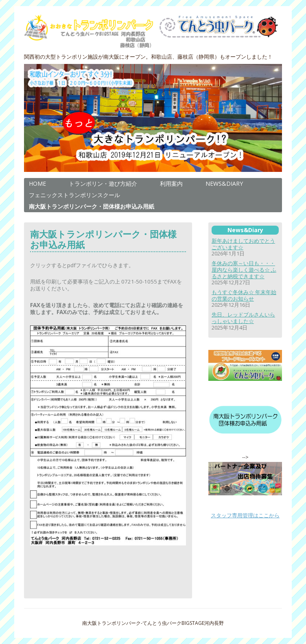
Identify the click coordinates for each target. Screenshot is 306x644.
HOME (37, 184)
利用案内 (171, 184)
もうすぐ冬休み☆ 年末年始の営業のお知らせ (244, 295)
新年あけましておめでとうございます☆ (243, 244)
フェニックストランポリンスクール (74, 195)
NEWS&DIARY (224, 184)
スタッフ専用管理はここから (245, 515)
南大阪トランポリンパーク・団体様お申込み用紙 (92, 206)
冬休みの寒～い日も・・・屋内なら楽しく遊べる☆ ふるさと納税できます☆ (244, 269)
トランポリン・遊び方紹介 (103, 184)
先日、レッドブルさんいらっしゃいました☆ (243, 318)
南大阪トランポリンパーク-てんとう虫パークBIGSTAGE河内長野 (153, 623)
